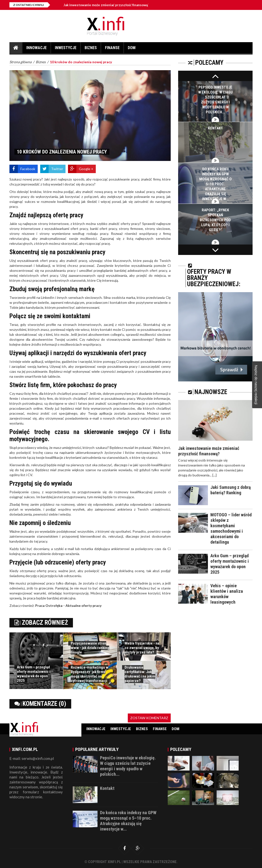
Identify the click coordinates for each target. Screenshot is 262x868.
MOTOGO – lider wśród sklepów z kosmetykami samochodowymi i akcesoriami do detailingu (231, 528)
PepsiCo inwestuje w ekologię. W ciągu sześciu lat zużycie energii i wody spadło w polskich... (128, 766)
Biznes (91, 49)
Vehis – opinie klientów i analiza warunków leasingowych (227, 594)
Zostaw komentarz (149, 718)
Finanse (112, 49)
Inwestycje (66, 49)
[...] (214, 475)
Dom (132, 49)
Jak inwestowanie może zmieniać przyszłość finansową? (107, 5)
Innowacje (36, 49)
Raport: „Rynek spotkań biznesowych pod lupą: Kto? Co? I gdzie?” (215, 220)
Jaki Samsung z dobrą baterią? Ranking (230, 490)
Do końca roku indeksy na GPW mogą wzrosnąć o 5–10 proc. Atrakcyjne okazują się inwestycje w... (215, 184)
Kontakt (215, 128)
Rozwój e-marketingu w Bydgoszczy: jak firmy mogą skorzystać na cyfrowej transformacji (90, 674)
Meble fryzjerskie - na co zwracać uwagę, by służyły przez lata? (142, 648)
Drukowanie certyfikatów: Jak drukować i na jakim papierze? (140, 674)
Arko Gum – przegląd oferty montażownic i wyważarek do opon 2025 (34, 674)
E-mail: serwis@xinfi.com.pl (32, 758)
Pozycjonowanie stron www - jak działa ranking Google (90, 648)
